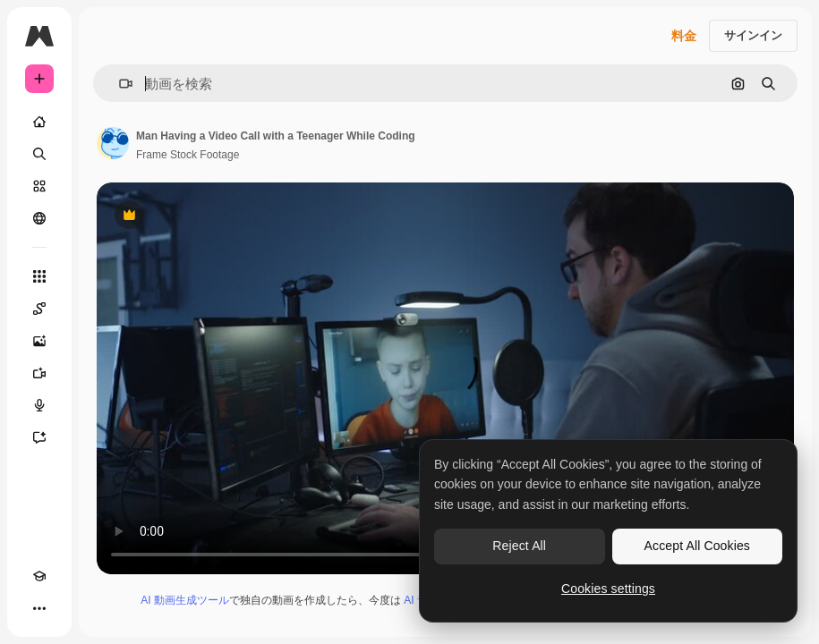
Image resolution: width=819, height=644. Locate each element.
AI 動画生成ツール (185, 600)
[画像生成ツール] (39, 341)
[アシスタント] (39, 437)
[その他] (39, 608)
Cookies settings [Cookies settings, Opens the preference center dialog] (608, 589)
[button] (119, 84)
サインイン (753, 35)
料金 (684, 36)
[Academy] (39, 576)
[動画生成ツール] (39, 373)
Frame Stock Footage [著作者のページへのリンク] (188, 155)
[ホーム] (39, 122)
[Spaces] (39, 309)
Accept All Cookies (697, 546)
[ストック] (39, 186)
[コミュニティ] (39, 218)
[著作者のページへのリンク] (113, 143)
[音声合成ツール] (39, 405)
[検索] (39, 154)
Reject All (519, 546)
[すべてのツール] (39, 276)
